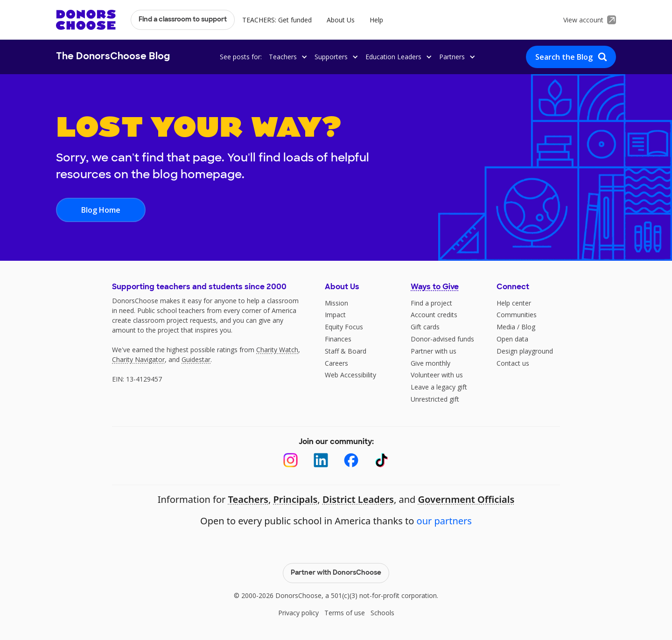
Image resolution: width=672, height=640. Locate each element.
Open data (512, 339)
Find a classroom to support (183, 20)
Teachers (248, 499)
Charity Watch (277, 350)
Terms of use (345, 613)
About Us (341, 20)
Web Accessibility (350, 375)
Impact (335, 315)
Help (376, 20)
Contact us (513, 363)
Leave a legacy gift (439, 387)
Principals (295, 499)
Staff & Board (346, 351)
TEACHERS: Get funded (277, 20)
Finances (338, 339)
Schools (382, 613)
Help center (514, 303)
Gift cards (425, 327)
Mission (336, 303)
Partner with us (434, 351)
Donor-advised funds (442, 339)
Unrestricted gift (435, 399)
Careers (336, 363)
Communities (517, 315)
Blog (528, 327)
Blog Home (101, 210)
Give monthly (430, 363)
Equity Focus (344, 327)
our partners (444, 521)
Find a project (431, 303)
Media (506, 327)
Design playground (525, 351)
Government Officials (466, 499)
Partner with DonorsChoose (336, 573)
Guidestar (196, 359)
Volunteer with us (437, 375)
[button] (287, 57)
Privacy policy (298, 613)
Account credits (434, 315)
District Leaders (358, 499)
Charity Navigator (138, 359)
